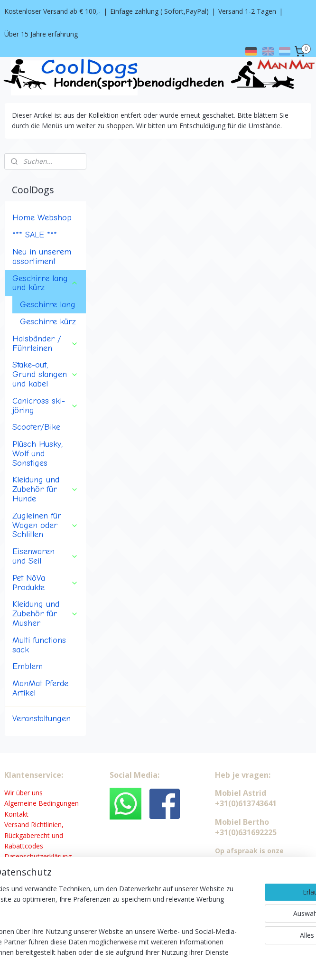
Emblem (28, 616)
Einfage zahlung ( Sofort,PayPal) (159, 11)
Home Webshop (42, 167)
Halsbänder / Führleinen (45, 292)
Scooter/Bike (36, 377)
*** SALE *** (35, 184)
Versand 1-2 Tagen (247, 11)
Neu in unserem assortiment (42, 206)
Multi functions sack (39, 594)
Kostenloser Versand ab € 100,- (52, 11)
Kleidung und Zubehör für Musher (45, 563)
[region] (95, 910)
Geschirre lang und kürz (45, 232)
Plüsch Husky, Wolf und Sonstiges (37, 403)
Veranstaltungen (42, 668)
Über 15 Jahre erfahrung (41, 34)
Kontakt (16, 763)
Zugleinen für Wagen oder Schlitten (45, 474)
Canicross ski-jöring (45, 355)
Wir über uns (23, 742)
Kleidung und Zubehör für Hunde (45, 439)
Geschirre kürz (48, 271)
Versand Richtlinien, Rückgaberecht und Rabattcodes (34, 784)
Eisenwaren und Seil (45, 505)
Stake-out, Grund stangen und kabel (45, 324)
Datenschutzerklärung (38, 806)
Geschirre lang (48, 254)
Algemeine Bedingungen (42, 753)
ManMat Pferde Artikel (40, 637)
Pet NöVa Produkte (45, 532)
